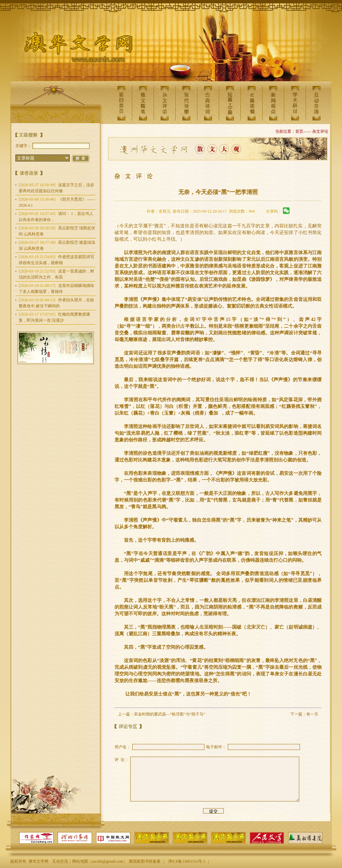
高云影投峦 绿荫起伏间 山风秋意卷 (57, 231)
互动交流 (317, 103)
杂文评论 (165, 103)
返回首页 (121, 103)
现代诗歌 (186, 103)
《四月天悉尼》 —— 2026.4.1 (57, 202)
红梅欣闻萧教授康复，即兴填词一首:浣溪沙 (54, 317)
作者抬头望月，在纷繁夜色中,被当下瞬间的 (56, 303)
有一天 (312, 714)
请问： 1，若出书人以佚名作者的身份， (56, 217)
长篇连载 (251, 103)
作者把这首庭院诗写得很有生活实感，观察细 (56, 260)
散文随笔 (143, 103)
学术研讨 (295, 103)
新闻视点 (273, 103)
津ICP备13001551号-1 (187, 861)
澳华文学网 (73, 49)
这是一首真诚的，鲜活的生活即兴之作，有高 (56, 274)
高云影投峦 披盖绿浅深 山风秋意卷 (57, 245)
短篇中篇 (230, 103)
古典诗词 (208, 103)
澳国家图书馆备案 (145, 861)
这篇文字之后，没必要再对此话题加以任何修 (56, 188)
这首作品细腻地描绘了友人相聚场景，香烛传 (56, 289)
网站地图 (80, 861)
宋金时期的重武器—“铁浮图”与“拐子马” (169, 714)
